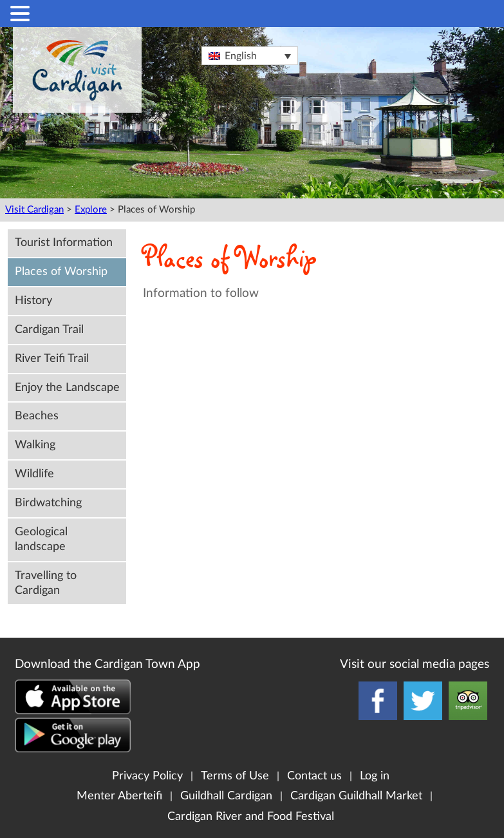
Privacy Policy (147, 776)
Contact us (314, 776)
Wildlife (34, 474)
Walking (35, 445)
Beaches (37, 416)
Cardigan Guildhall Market (356, 796)
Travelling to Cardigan (46, 583)
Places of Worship (61, 271)
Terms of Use (235, 776)
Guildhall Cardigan (226, 796)
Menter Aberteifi (119, 796)
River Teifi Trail (52, 358)
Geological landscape (41, 539)
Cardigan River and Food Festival (251, 816)
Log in (375, 776)
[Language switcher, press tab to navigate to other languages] (250, 56)
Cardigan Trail (49, 329)
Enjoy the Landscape (67, 387)
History (33, 300)
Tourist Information (64, 243)
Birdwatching (48, 503)
